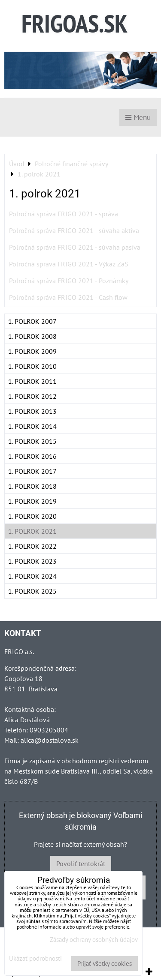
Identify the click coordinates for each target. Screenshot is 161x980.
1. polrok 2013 (32, 411)
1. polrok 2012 (32, 396)
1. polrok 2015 (32, 441)
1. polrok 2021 (32, 531)
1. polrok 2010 (32, 366)
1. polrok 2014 (32, 426)
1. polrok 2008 (32, 336)
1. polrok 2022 (32, 546)
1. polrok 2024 (32, 576)
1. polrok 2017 (32, 471)
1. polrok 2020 (32, 516)
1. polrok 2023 (32, 561)
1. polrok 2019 (32, 501)
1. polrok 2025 (32, 591)
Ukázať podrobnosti (35, 959)
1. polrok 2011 (32, 381)
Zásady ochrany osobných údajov (94, 940)
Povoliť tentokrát (81, 863)
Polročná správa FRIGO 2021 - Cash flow (68, 297)
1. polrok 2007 (32, 321)
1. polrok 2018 (32, 486)
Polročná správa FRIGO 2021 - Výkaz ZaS (69, 264)
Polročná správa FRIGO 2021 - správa (64, 214)
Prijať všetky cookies (105, 964)
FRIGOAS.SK (74, 23)
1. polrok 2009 (32, 351)
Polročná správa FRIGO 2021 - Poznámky (69, 281)
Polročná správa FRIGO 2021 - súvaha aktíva (74, 230)
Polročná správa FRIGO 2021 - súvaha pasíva (75, 247)
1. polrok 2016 (32, 456)
